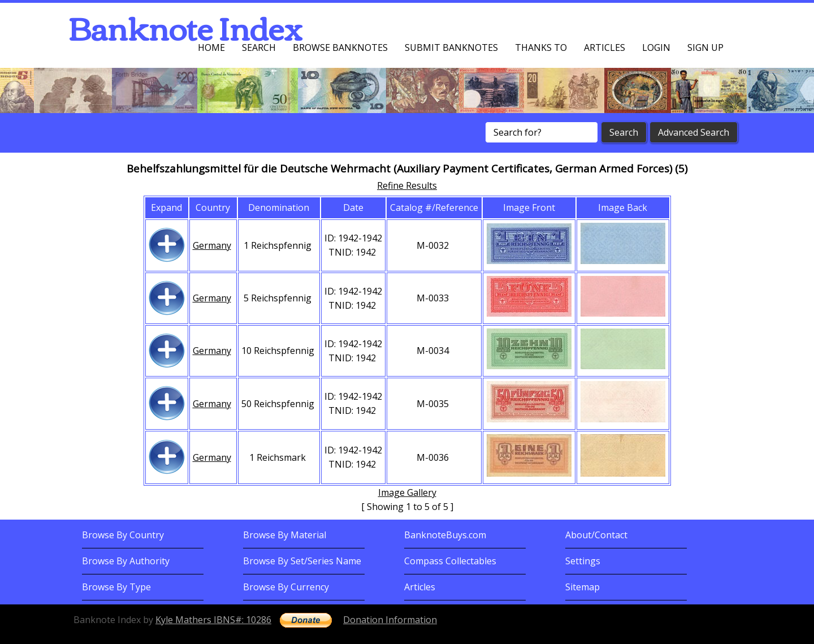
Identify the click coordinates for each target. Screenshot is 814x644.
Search (259, 47)
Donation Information (390, 620)
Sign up (705, 47)
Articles (605, 47)
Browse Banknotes (340, 47)
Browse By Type (116, 587)
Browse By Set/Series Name (302, 561)
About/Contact (596, 535)
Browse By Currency (286, 587)
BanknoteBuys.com (445, 535)
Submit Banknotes (451, 47)
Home (211, 47)
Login (656, 47)
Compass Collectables (450, 561)
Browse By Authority (126, 561)
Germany (212, 245)
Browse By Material (285, 535)
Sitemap (583, 587)
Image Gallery (407, 492)
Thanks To (541, 47)
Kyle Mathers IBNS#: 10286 (213, 620)
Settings (583, 561)
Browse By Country (123, 535)
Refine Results (407, 185)
